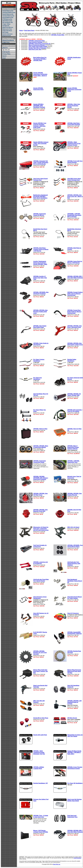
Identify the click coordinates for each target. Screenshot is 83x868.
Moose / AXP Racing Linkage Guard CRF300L (41, 831)
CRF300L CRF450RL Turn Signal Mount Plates (75, 546)
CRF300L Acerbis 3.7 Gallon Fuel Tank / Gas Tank (40, 278)
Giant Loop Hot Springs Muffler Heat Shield (75, 800)
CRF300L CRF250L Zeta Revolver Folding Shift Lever (40, 312)
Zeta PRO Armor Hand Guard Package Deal (74, 179)
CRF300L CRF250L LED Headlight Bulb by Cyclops (74, 702)
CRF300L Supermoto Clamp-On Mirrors (40, 214)
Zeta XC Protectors (73, 613)
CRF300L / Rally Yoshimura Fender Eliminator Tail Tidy (39, 752)
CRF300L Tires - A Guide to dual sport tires (41, 816)
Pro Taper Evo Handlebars (38, 378)
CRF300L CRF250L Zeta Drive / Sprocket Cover (75, 327)
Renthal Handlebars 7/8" (41, 783)
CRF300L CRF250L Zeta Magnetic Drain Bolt (40, 510)
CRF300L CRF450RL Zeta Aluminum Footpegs (41, 293)
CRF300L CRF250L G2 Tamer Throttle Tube (74, 395)
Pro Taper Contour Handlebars (39, 360)
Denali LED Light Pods (40, 735)
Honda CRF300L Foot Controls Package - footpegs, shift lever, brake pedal (40, 125)
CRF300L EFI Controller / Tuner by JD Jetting (75, 411)
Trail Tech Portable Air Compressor (40, 546)
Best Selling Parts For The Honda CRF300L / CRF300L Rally (40, 59)
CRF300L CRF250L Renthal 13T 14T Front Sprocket (40, 653)
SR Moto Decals (72, 718)
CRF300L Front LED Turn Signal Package (75, 162)
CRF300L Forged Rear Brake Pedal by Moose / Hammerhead (74, 312)
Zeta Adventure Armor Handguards (40, 598)
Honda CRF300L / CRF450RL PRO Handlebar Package (39, 106)
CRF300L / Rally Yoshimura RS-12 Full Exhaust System (74, 144)
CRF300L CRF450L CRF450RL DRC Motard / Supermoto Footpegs (41, 478)
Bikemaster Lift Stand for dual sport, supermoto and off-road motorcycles (41, 529)
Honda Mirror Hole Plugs (41, 718)
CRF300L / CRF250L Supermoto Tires (73, 462)
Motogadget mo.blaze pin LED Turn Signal (75, 736)
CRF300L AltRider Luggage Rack (39, 768)
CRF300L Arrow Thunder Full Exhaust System (75, 768)
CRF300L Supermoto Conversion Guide (40, 462)
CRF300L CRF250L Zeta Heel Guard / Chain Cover (75, 344)
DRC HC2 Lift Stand (73, 527)
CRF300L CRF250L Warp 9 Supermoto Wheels (41, 447)
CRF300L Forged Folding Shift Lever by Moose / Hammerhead (75, 294)
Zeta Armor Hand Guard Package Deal (40, 179)
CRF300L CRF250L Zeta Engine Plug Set (75, 494)
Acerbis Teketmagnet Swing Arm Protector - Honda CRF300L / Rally (40, 263)
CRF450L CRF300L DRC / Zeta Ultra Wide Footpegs (75, 277)
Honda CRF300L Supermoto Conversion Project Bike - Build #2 (40, 74)
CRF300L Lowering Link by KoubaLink (41, 563)
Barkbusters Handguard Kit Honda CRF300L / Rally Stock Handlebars (41, 196)
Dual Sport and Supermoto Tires (72, 816)
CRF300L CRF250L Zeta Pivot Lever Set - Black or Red (75, 196)
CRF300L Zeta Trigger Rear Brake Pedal (40, 327)
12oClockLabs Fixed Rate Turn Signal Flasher (41, 580)
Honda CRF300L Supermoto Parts (38, 89)
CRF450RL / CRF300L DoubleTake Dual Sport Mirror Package (74, 215)
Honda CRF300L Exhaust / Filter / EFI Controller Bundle (41, 144)
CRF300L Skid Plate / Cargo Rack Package (74, 124)
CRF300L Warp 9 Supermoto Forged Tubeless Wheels (73, 447)
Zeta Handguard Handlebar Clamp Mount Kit (75, 581)
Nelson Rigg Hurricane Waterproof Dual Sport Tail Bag (74, 671)
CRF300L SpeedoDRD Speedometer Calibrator (75, 633)
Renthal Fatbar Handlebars (72, 360)
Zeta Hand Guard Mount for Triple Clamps (75, 598)
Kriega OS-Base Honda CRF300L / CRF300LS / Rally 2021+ (74, 752)
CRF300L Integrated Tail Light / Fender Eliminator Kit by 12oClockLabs (41, 162)
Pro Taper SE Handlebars (75, 783)
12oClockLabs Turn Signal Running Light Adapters (74, 563)
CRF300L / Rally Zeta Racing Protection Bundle (74, 106)
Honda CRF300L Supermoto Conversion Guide (74, 90)
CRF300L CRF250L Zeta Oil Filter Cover (40, 494)
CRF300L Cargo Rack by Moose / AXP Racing (75, 262)
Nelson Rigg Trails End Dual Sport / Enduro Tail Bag (40, 671)
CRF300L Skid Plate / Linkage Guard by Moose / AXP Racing (41, 249)
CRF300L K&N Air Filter (40, 429)
